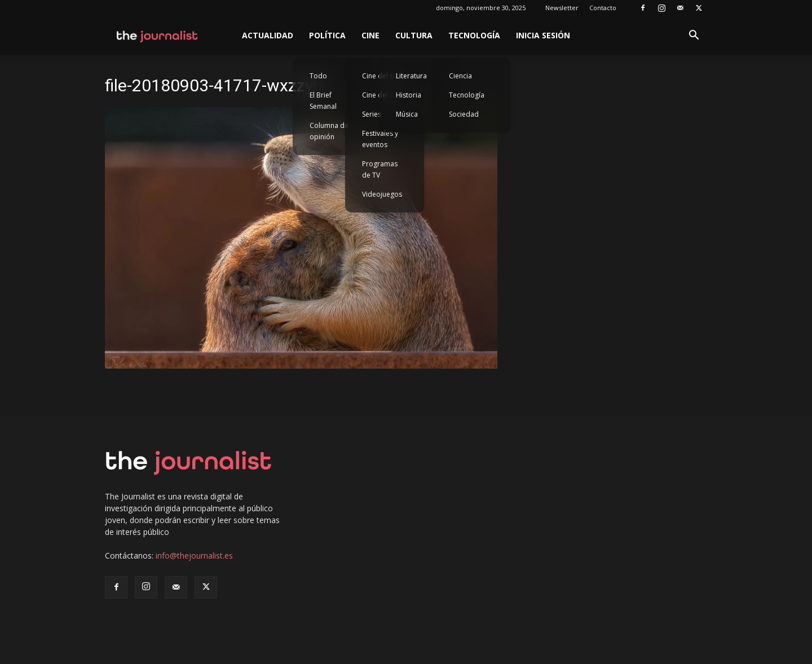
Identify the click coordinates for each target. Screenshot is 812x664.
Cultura (414, 35)
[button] (694, 36)
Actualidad (268, 35)
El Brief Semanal (323, 101)
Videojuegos (382, 194)
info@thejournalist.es (194, 555)
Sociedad (464, 114)
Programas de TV (380, 169)
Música (407, 114)
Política (327, 35)
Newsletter (562, 8)
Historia (409, 95)
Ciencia (460, 76)
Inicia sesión (543, 35)
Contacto (603, 8)
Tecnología (474, 35)
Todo (318, 76)
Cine (370, 35)
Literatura (411, 76)
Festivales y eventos (380, 139)
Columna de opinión (329, 131)
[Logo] (158, 36)
